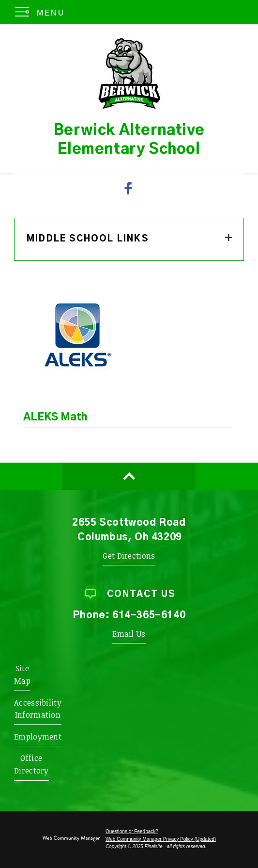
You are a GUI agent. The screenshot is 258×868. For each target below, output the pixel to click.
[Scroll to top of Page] (129, 476)
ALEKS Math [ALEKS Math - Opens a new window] (55, 417)
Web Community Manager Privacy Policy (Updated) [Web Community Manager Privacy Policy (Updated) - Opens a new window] (161, 839)
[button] (42, 12)
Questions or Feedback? (132, 831)
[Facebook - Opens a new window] (129, 188)
